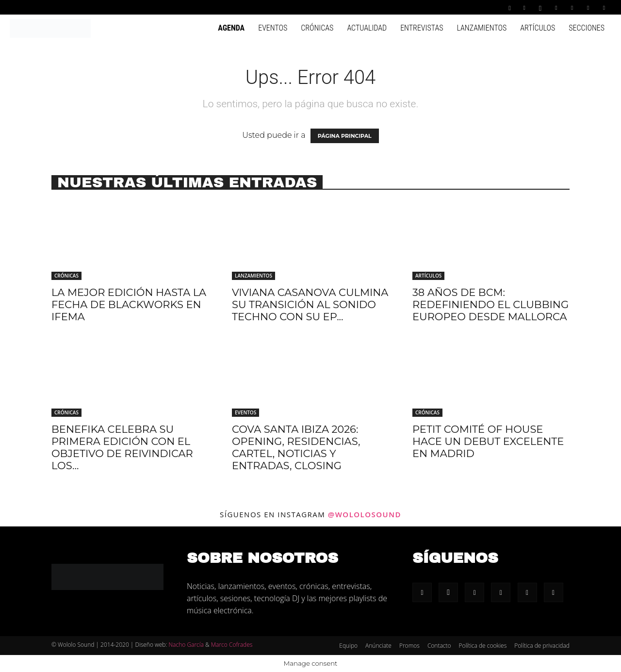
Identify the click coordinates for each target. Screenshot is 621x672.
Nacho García (186, 645)
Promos (409, 646)
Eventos (273, 28)
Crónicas (317, 28)
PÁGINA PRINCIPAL (345, 136)
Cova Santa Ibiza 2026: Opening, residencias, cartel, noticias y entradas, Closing (296, 447)
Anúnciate (378, 646)
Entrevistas (422, 28)
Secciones (587, 28)
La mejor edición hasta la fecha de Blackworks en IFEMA (129, 304)
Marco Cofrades (232, 645)
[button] (510, 7)
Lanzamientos (482, 28)
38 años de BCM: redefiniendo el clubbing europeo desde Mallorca (490, 304)
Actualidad (367, 28)
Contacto (439, 646)
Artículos (538, 28)
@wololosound (365, 514)
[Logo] (50, 28)
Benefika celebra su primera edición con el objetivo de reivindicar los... (122, 447)
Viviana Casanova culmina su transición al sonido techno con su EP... (310, 304)
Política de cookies (483, 646)
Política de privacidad (542, 646)
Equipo (348, 646)
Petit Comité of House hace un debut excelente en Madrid (488, 441)
